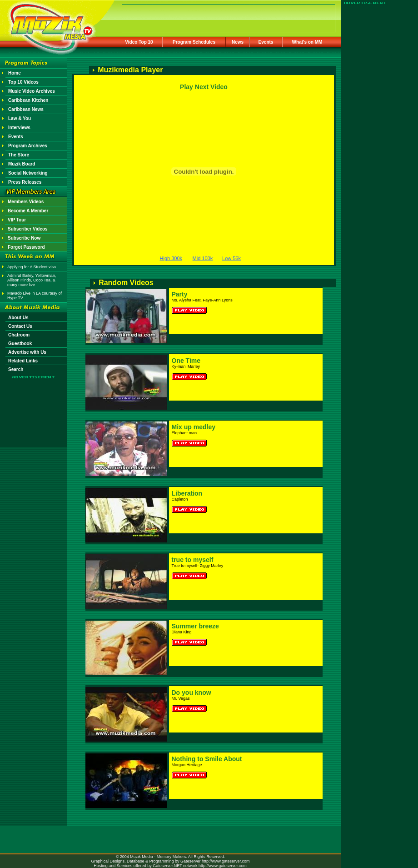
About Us (18, 318)
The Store (19, 155)
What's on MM (307, 42)
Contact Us (20, 326)
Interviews (19, 128)
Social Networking (28, 173)
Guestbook (20, 344)
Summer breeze (195, 626)
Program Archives (28, 146)
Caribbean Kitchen (28, 100)
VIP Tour (17, 220)
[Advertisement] (34, 406)
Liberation (187, 493)
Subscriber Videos (28, 229)
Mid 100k (203, 258)
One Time (186, 361)
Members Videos (26, 202)
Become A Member (28, 211)
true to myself (193, 560)
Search (16, 369)
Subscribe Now (24, 238)
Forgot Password (26, 247)
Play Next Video (204, 87)
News (238, 42)
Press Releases (25, 182)
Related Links (23, 361)
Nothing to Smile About (207, 759)
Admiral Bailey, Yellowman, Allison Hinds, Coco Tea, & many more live (32, 280)
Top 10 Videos (23, 82)
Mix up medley (194, 427)
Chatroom (19, 335)
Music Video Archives (32, 91)
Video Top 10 (139, 42)
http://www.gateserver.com (226, 861)
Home (15, 73)
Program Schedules (194, 42)
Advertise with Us (27, 352)
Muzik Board (22, 164)
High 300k (171, 258)
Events (266, 42)
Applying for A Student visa (32, 267)
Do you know (192, 692)
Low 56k (231, 258)
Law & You (20, 118)
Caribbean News (26, 109)
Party (180, 294)
